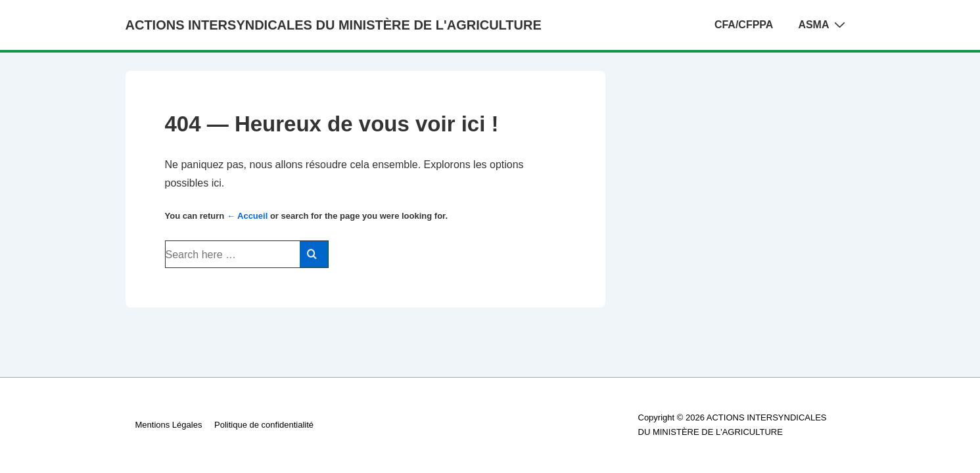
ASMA (823, 24)
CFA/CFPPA (744, 25)
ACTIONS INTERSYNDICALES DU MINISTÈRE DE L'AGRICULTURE (334, 25)
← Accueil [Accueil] (247, 216)
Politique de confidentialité (264, 425)
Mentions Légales (169, 425)
